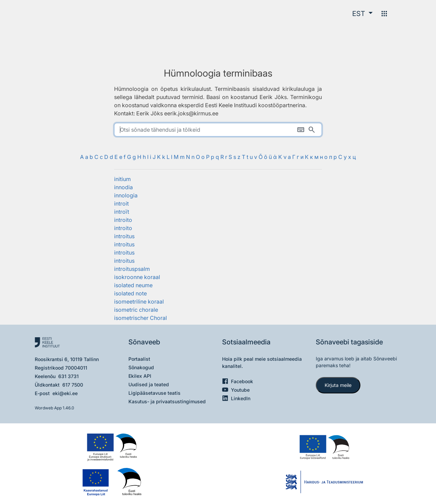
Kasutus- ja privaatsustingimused (167, 401)
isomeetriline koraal (139, 302)
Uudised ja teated (149, 384)
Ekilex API (140, 376)
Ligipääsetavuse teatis (154, 393)
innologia (126, 195)
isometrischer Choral (141, 318)
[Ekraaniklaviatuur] (301, 130)
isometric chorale (136, 310)
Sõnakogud (141, 367)
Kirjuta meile (338, 385)
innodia (123, 187)
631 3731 (68, 376)
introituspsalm (132, 269)
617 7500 (73, 385)
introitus (124, 236)
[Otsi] (312, 130)
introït (122, 212)
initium (122, 179)
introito (123, 220)
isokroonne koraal (137, 277)
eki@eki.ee (65, 393)
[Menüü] (384, 14)
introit (121, 204)
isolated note (130, 293)
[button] (362, 14)
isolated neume (133, 285)
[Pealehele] (73, 13)
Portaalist (139, 359)
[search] (218, 130)
